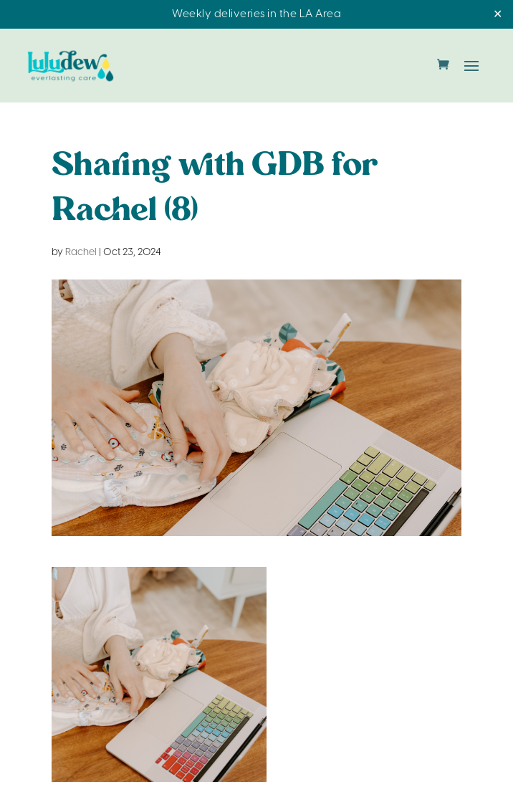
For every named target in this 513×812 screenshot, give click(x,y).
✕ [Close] (498, 15)
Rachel (81, 253)
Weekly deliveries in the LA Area (256, 14)
